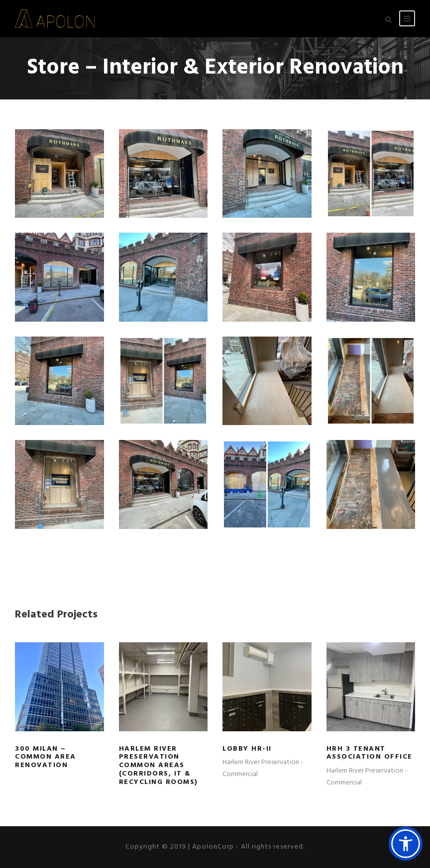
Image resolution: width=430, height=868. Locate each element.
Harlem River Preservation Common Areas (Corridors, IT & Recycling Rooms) (159, 766)
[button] (406, 844)
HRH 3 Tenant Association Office (370, 753)
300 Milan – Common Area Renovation (46, 757)
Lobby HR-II (247, 749)
